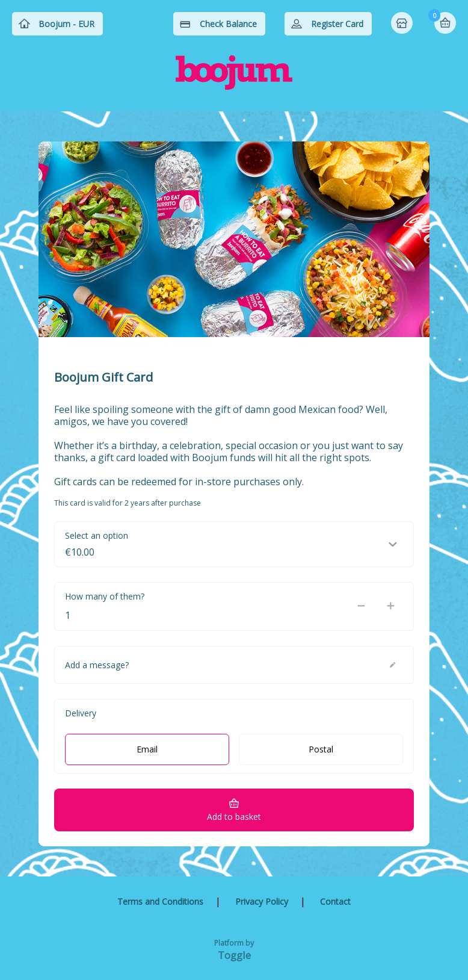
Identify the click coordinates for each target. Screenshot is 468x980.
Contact (335, 901)
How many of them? (105, 596)
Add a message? (97, 665)
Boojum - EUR (66, 24)
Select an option (97, 535)
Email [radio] (147, 749)
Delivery (81, 713)
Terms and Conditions (160, 901)
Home (403, 24)
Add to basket (234, 817)
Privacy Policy (262, 901)
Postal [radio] (321, 749)
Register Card (337, 24)
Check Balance (228, 24)
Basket (445, 23)
